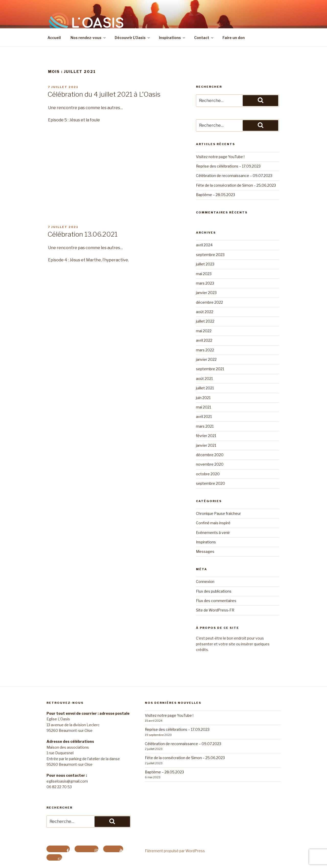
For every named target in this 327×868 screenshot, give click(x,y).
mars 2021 (205, 426)
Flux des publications (214, 591)
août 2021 (204, 379)
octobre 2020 (208, 474)
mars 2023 (205, 283)
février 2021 (206, 436)
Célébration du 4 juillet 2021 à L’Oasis (104, 94)
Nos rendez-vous (88, 38)
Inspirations (172, 38)
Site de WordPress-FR (215, 610)
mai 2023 (204, 274)
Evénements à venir (213, 533)
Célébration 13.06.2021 (83, 234)
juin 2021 (203, 398)
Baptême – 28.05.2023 (215, 195)
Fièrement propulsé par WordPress (175, 851)
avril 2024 (204, 245)
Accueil (54, 38)
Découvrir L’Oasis (133, 38)
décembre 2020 (210, 455)
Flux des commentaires (216, 601)
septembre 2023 (210, 255)
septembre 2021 (210, 369)
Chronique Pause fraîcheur (218, 513)
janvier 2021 (206, 445)
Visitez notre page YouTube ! (220, 157)
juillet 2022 (205, 321)
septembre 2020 (211, 483)
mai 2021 (203, 407)
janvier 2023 (206, 293)
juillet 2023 (205, 264)
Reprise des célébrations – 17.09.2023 (228, 166)
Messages (205, 551)
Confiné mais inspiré (213, 523)
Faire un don (234, 38)
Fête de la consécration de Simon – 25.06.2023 (236, 185)
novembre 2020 (210, 464)
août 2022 (205, 312)
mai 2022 (204, 331)
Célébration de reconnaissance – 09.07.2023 (234, 176)
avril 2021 (204, 417)
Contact (204, 38)
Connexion (205, 582)
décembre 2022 (209, 302)
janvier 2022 (206, 359)
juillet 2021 (205, 388)
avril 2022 (204, 340)
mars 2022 (205, 350)
